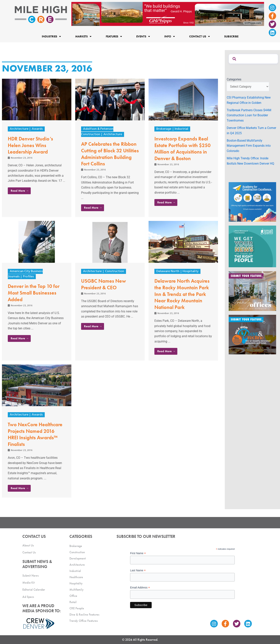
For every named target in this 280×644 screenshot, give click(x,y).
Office (73, 596)
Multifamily (77, 590)
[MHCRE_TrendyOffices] (252, 291)
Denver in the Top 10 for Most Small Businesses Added (34, 293)
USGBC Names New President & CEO (104, 284)
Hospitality (191, 271)
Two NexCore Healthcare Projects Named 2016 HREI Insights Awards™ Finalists (35, 434)
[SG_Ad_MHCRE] (252, 246)
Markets (83, 36)
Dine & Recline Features (84, 614)
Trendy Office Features (84, 621)
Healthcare (76, 577)
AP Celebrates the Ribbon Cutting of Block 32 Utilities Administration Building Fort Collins (110, 154)
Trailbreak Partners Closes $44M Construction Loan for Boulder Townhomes (249, 115)
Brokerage (164, 129)
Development (78, 558)
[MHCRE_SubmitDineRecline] (252, 334)
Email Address (140, 588)
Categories (234, 79)
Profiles (28, 277)
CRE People (77, 608)
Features (114, 36)
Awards (37, 129)
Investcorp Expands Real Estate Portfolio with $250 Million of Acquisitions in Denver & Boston (182, 149)
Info (170, 36)
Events (143, 36)
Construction (115, 271)
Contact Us (199, 36)
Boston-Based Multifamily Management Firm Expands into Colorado (249, 146)
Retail (73, 602)
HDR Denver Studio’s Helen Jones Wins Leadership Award (30, 145)
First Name (138, 553)
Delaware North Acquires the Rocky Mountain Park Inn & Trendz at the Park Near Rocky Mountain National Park (182, 294)
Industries (51, 36)
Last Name (138, 570)
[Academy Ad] (252, 202)
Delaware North (168, 271)
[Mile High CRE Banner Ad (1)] (168, 14)
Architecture (19, 129)
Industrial (181, 129)
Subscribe (231, 36)
